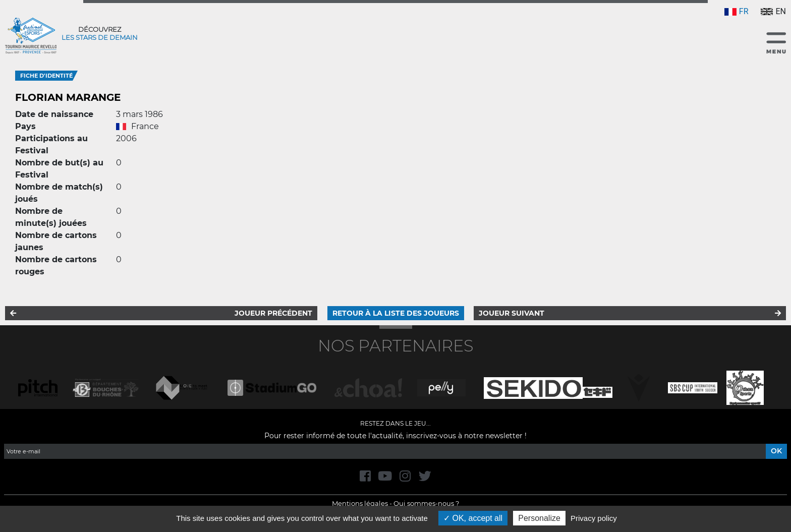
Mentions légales (360, 503)
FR (737, 11)
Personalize (539, 518)
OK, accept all (473, 518)
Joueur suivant (512, 313)
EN (773, 11)
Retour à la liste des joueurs (396, 313)
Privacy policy (594, 518)
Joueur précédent (273, 313)
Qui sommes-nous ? (426, 503)
